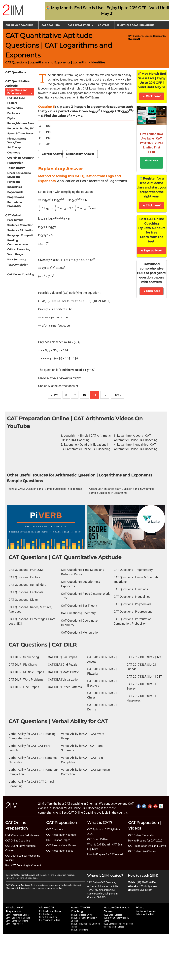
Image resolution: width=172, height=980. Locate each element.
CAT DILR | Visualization (64, 679)
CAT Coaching (51, 25)
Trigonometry (16, 167)
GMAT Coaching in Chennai (18, 918)
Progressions (16, 196)
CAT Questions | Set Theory (79, 606)
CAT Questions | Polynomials (132, 604)
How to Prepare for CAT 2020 (145, 841)
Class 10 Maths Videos (114, 927)
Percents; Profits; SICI (21, 128)
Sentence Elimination (21, 229)
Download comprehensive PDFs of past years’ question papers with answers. (152, 273)
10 (84, 395)
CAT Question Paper (58, 840)
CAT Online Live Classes (142, 851)
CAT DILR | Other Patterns (65, 687)
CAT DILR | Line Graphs (24, 687)
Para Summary (17, 258)
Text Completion (18, 263)
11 (95, 395)
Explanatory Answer (80, 154)
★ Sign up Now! (152, 251)
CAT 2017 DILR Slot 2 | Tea (144, 657)
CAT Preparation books (60, 851)
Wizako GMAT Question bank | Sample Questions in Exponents (45, 489)
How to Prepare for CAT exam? (105, 854)
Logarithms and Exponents (21, 92)
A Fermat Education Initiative (61, 875)
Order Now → (152, 163)
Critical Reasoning (19, 248)
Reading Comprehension (17, 241)
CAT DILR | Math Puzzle (63, 672)
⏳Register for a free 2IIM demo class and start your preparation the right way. (152, 187)
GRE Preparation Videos (49, 920)
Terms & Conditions (29, 878)
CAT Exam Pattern (98, 839)
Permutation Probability (15, 203)
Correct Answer (52, 154)
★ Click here (152, 291)
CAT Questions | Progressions (133, 612)
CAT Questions (136, 36)
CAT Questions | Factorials (26, 592)
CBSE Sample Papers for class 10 (118, 924)
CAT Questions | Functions (131, 589)
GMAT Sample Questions (17, 921)
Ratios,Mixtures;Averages (23, 123)
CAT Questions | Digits (23, 600)
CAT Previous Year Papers (61, 845)
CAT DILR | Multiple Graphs (26, 672)
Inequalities (15, 186)
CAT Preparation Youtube (61, 835)
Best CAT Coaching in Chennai (23, 865)
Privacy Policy (12, 878)
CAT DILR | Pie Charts (23, 665)
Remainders (15, 108)
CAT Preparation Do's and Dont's (147, 846)
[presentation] (40, 208)
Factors (12, 103)
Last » (117, 395)
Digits (11, 118)
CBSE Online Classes (113, 915)
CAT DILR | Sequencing (24, 657)
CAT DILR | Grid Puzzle (63, 665)
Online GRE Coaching (48, 917)
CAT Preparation (79, 25)
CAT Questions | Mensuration (80, 632)
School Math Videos (145, 914)
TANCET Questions (80, 930)
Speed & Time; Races (20, 133)
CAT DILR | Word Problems (26, 679)
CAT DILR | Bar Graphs (63, 657)
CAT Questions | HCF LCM (26, 570)
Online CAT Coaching (19, 25)
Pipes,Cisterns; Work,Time (17, 140)
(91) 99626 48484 (146, 882)
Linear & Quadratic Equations (19, 174)
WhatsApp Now (149, 886)
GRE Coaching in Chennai (50, 911)
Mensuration (15, 162)
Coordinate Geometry (21, 157)
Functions (14, 181)
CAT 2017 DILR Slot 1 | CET (144, 677)
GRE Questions (45, 914)
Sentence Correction (20, 224)
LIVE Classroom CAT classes (22, 835)
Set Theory (14, 147)
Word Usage (15, 253)
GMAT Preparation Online (17, 915)
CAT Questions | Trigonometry (133, 570)
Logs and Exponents (155, 36)
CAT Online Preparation (142, 835)
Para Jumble (15, 219)
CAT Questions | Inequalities (132, 597)
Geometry (14, 152)
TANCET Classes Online (82, 915)
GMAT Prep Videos (14, 924)
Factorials (14, 113)
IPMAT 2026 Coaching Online (136, 25)
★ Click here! (152, 96)
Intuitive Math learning (146, 911)
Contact (104, 25)
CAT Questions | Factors (24, 577)
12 (105, 395)
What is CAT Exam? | (99, 845)
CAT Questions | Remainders (27, 585)
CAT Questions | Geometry (78, 613)
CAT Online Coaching (21, 273)
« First (54, 395)
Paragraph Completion (22, 234)
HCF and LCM (16, 98)
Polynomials (15, 191)
